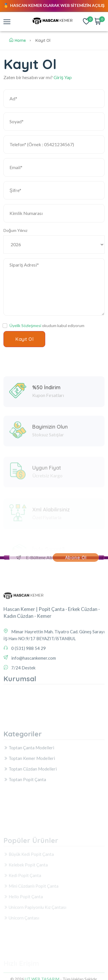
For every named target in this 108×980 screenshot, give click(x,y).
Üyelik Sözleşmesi (25, 325)
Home (18, 40)
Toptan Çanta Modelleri (29, 771)
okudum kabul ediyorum (47, 325)
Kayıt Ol (24, 339)
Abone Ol (76, 558)
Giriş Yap (63, 77)
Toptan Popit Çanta (25, 803)
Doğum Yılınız (15, 230)
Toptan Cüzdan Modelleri (30, 792)
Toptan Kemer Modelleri (29, 782)
